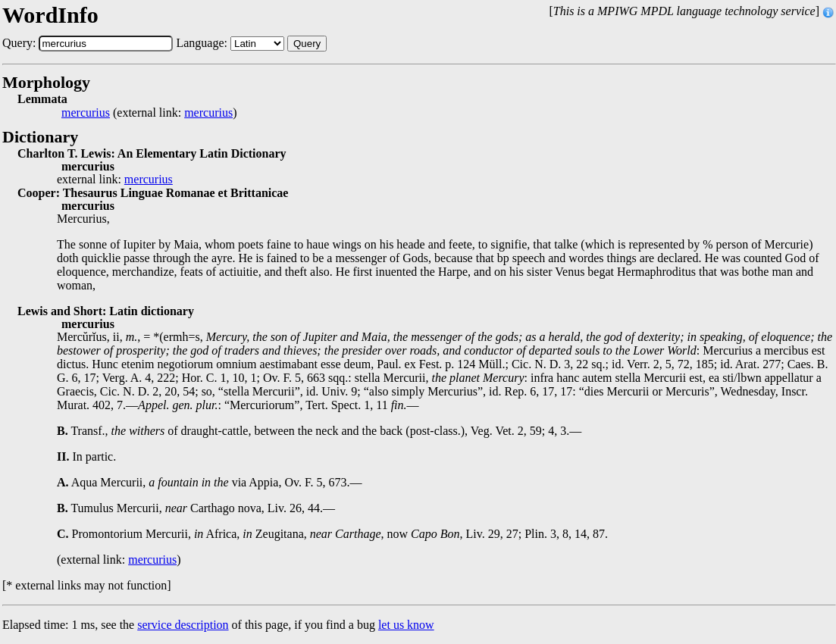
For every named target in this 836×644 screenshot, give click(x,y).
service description (183, 625)
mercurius (86, 113)
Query (307, 44)
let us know (406, 625)
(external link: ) (149, 113)
